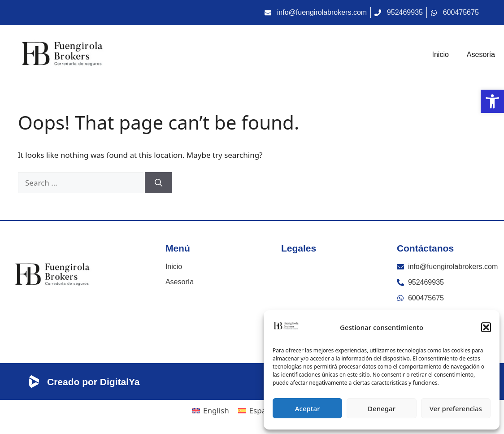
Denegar (382, 408)
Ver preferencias (456, 408)
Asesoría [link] (481, 54)
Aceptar (308, 408)
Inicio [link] (441, 54)
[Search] (159, 183)
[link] (492, 101)
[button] (486, 327)
